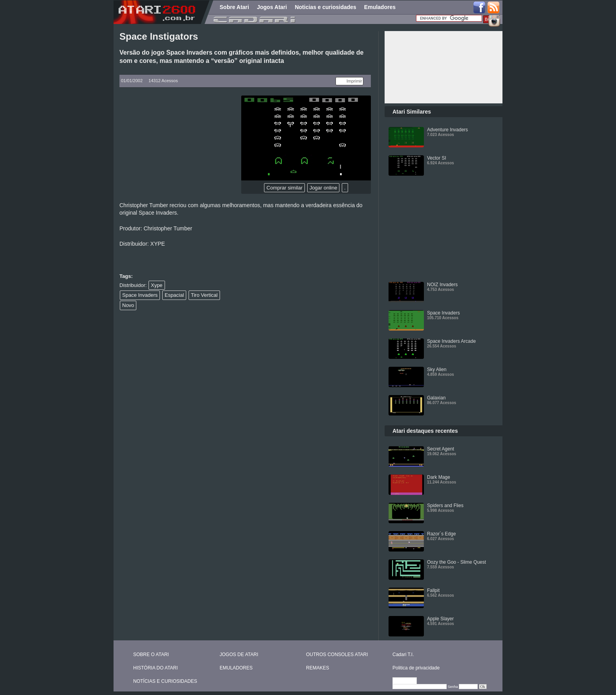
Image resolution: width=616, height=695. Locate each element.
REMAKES (318, 668)
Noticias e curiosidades (325, 7)
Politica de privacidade (416, 668)
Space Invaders (140, 295)
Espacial (174, 295)
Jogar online (324, 188)
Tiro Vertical (204, 295)
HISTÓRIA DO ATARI (156, 668)
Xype (157, 285)
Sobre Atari (234, 7)
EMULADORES (236, 668)
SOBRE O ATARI (151, 655)
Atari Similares (412, 112)
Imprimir (354, 81)
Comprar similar (284, 188)
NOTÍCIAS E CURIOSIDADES (165, 681)
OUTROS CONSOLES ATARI (337, 655)
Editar (408, 681)
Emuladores (380, 7)
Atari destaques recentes (425, 431)
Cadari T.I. (403, 655)
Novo (128, 305)
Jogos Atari (272, 7)
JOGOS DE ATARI (239, 655)
